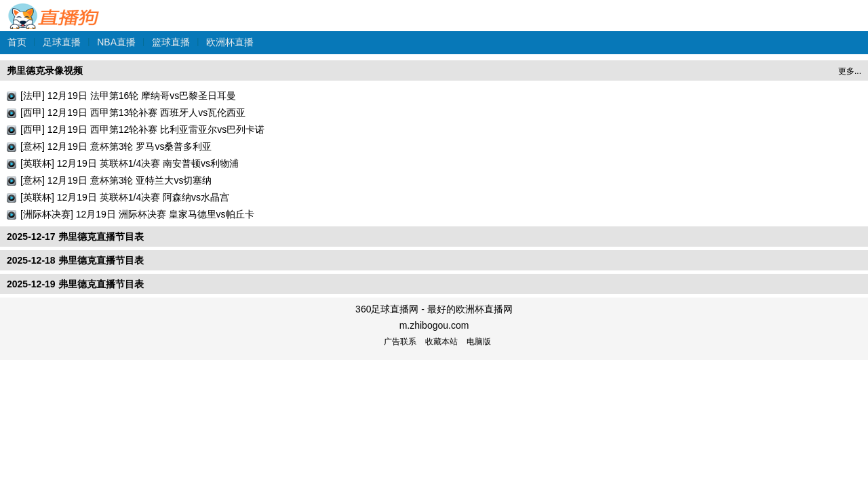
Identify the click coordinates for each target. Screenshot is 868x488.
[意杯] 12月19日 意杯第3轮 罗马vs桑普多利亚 (116, 146)
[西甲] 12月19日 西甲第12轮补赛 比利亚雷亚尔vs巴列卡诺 (142, 129)
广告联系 (400, 342)
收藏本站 (441, 342)
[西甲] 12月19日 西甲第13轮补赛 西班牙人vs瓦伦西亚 (133, 113)
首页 (17, 42)
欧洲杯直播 (230, 42)
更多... (850, 71)
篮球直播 (171, 42)
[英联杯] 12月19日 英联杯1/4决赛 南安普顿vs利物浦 (130, 163)
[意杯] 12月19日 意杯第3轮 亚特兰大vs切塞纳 (116, 180)
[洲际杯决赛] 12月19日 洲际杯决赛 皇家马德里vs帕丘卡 (137, 214)
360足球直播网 (54, 9)
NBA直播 (116, 42)
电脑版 (479, 342)
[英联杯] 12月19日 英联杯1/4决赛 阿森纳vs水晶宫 (125, 197)
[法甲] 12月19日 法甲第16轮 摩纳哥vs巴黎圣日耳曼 (128, 96)
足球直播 (62, 42)
